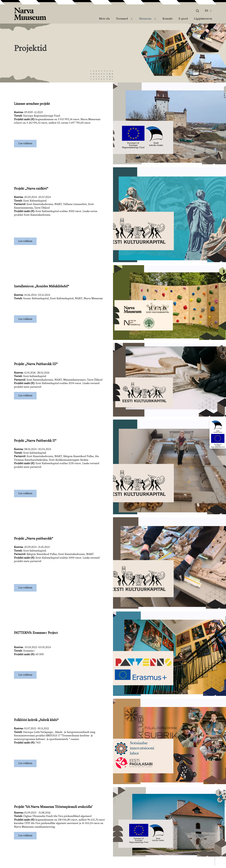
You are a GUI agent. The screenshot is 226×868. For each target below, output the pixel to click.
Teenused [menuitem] (122, 19)
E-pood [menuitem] (183, 19)
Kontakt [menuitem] (168, 19)
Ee (207, 11)
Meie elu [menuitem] (104, 19)
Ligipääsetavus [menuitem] (203, 19)
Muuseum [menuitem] (145, 19)
